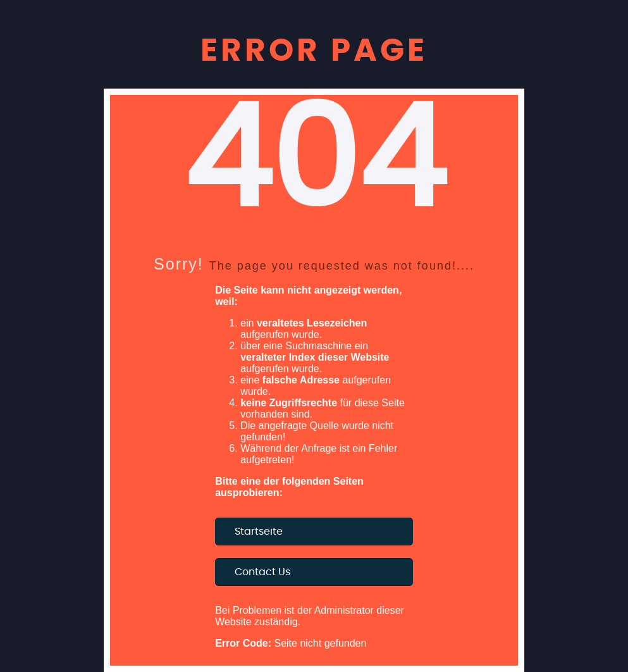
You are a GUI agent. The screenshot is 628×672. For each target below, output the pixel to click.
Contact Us (262, 572)
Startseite (259, 532)
